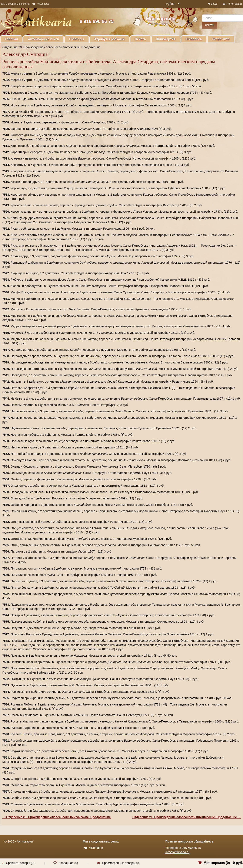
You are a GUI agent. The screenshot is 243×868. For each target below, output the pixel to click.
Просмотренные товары (119, 863)
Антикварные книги (43, 39)
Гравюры (76, 39)
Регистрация (234, 4)
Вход (214, 4)
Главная (11, 39)
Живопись (194, 39)
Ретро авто (221, 39)
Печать (140, 39)
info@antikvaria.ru (177, 852)
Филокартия (166, 39)
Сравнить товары (18, 863)
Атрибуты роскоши (109, 39)
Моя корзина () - (223, 863)
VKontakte (41, 4)
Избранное (66, 863)
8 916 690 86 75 (96, 21)
